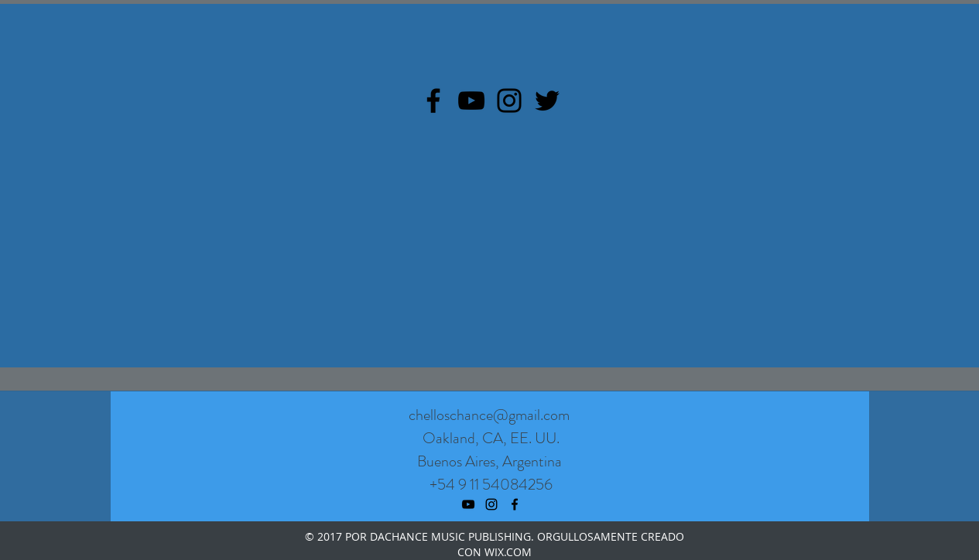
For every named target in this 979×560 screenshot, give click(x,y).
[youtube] (468, 504)
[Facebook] (433, 101)
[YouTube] (471, 101)
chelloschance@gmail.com (489, 415)
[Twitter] (547, 101)
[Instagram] (509, 101)
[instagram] (491, 504)
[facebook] (515, 504)
